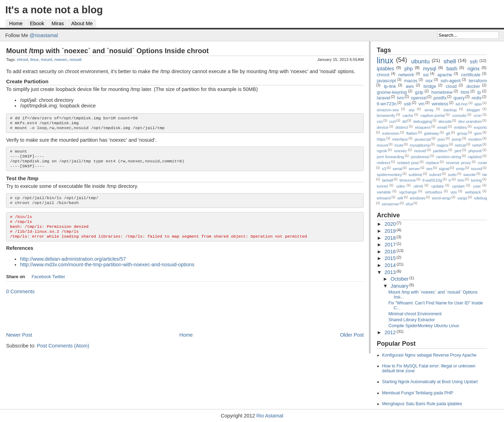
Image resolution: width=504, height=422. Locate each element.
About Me (82, 23)
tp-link (390, 86)
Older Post (352, 345)
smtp (460, 169)
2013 (390, 272)
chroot (22, 59)
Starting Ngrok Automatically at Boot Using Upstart (430, 382)
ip (479, 92)
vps (454, 192)
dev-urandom (470, 121)
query (459, 98)
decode (445, 121)
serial (398, 169)
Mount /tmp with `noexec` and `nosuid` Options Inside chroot (107, 51)
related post (408, 163)
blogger (474, 110)
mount (47, 59)
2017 (390, 245)
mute (399, 145)
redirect (384, 163)
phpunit (475, 151)
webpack (473, 192)
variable (384, 192)
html (465, 92)
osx (429, 81)
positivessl (420, 157)
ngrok (382, 151)
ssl (426, 75)
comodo (459, 115)
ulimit (418, 186)
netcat (460, 145)
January (400, 286)
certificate (471, 75)
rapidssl (475, 157)
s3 (384, 169)
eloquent (423, 127)
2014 (390, 265)
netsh (477, 145)
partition (440, 151)
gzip (419, 92)
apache (445, 75)
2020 (390, 224)
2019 (390, 231)
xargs (462, 198)
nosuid (76, 59)
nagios (442, 145)
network (406, 75)
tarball (387, 180)
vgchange (408, 192)
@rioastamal (44, 35)
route (482, 163)
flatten (412, 133)
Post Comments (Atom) (63, 356)
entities (460, 127)
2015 (390, 258)
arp (412, 110)
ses (429, 169)
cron (477, 115)
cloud (451, 86)
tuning (476, 180)
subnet (435, 175)
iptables (386, 69)
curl (393, 121)
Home (16, 23)
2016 (390, 252)
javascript (387, 81)
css (380, 121)
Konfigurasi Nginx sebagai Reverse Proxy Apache (429, 355)
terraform (478, 81)
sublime (415, 175)
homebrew (442, 92)
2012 (390, 332)
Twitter (59, 287)
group (462, 133)
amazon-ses (388, 110)
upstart (458, 186)
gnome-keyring (392, 92)
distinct (402, 127)
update (438, 186)
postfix (440, 98)
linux (35, 59)
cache (408, 115)
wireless (440, 104)
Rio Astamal (270, 416)
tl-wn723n (387, 104)
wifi (400, 198)
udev (401, 186)
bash (452, 69)
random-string (449, 157)
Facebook (41, 287)
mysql (430, 69)
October (400, 279)
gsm (478, 133)
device (383, 127)
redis (477, 98)
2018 (390, 238)
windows (418, 198)
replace (433, 163)
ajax (478, 104)
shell (450, 61)
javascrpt (423, 139)
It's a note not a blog (54, 10)
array (429, 110)
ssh (474, 62)
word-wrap (441, 198)
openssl (419, 98)
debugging (423, 121)
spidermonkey (390, 175)
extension (391, 133)
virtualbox (433, 192)
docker (473, 86)
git (448, 133)
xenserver (391, 204)
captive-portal (433, 115)
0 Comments (20, 301)
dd (404, 121)
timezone (408, 180)
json (441, 139)
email (442, 127)
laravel (384, 98)
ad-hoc (462, 104)
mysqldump (420, 145)
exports (481, 127)
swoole (469, 175)
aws (410, 86)
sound (477, 169)
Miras (58, 23)
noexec (61, 59)
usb (408, 104)
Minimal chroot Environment (415, 314)
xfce (409, 204)
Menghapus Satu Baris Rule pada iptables (422, 404)
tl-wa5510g (432, 180)
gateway (432, 133)
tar (485, 175)
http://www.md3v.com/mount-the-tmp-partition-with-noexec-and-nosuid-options (107, 274)
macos (411, 81)
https (381, 139)
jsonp (457, 139)
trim (461, 180)
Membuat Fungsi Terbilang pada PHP (418, 393)
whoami (384, 198)
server (414, 169)
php (408, 69)
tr (450, 180)
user (477, 186)
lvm (400, 98)
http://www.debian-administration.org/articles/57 (73, 269)
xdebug (481, 198)
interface (400, 139)
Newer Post (19, 345)
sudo (452, 175)
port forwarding (391, 157)
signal (444, 169)
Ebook (37, 23)
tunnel (382, 186)
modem (475, 139)
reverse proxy (458, 163)
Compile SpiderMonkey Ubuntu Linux (424, 326)
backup (450, 110)
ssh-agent (451, 81)
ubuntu (421, 61)
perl (458, 151)
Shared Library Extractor (412, 320)
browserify (386, 115)
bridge (430, 86)
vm (422, 104)
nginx (474, 69)
